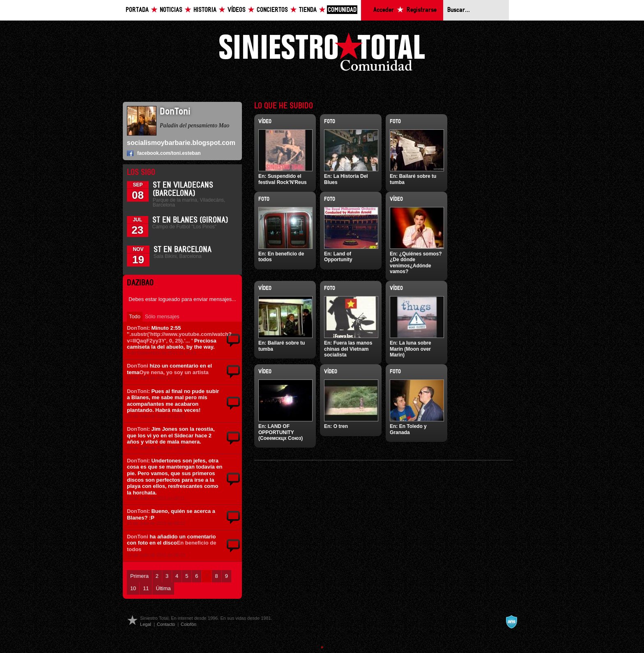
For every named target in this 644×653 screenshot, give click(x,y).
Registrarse (422, 10)
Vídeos (237, 10)
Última (163, 588)
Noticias (171, 10)
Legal (146, 624)
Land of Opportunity (338, 257)
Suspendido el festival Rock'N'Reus (283, 179)
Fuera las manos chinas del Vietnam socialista (348, 349)
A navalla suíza (511, 622)
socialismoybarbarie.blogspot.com (181, 143)
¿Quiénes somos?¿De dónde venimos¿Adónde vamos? (416, 263)
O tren (341, 426)
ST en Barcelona (183, 250)
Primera (139, 576)
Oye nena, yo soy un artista (174, 372)
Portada (137, 10)
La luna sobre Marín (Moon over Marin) (411, 349)
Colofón (189, 624)
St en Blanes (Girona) (190, 220)
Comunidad (342, 10)
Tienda (308, 10)
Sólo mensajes (162, 316)
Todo (135, 316)
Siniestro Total (322, 54)
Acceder (384, 10)
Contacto (166, 624)
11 (146, 588)
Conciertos (272, 10)
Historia (205, 10)
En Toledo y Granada (408, 429)
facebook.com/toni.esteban (169, 153)
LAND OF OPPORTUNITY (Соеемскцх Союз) (281, 432)
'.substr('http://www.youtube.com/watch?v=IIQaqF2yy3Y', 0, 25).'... (179, 337)
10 (133, 588)
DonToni (138, 328)
